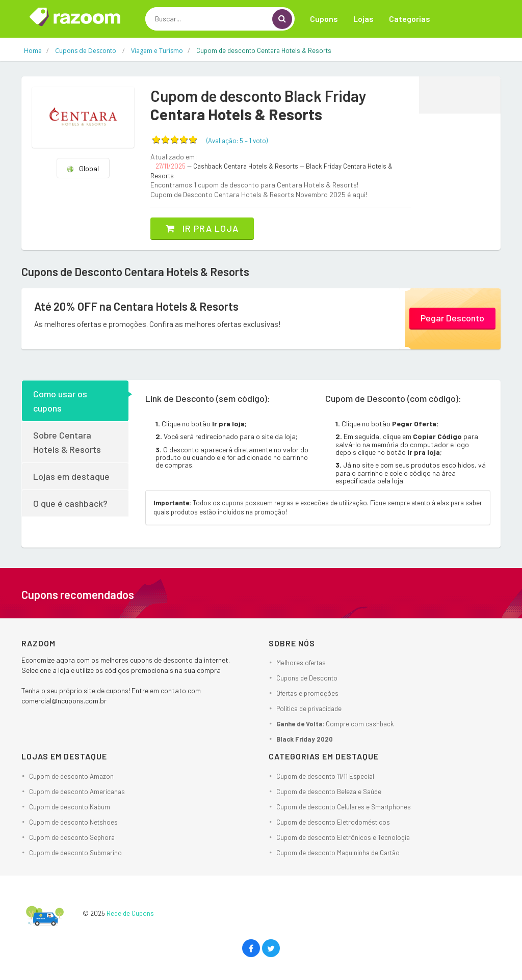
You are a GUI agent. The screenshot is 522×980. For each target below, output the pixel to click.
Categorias (410, 19)
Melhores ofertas (301, 663)
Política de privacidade (309, 709)
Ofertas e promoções (307, 693)
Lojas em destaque (71, 476)
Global (83, 168)
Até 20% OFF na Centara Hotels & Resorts (136, 306)
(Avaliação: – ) (237, 141)
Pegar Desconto (452, 318)
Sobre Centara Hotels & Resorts (67, 442)
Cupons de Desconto (307, 678)
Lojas (363, 19)
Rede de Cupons (130, 913)
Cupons (324, 19)
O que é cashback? (70, 503)
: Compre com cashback (335, 724)
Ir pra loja (202, 228)
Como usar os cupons (60, 401)
